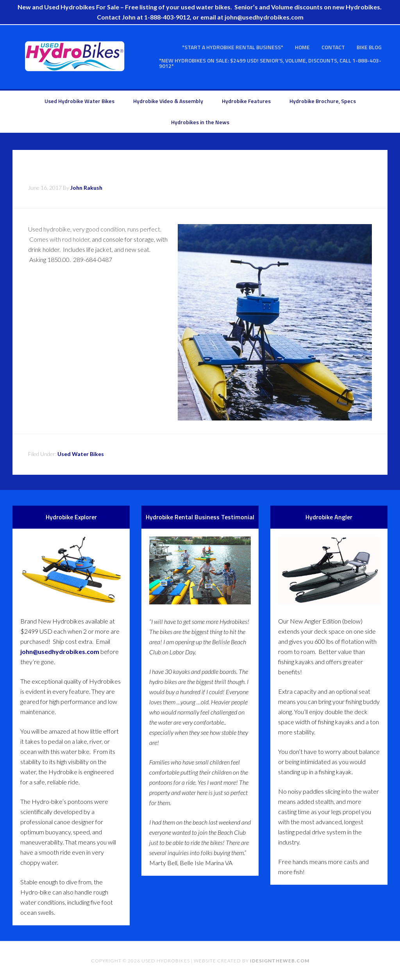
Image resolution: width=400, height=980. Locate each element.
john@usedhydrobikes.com (60, 651)
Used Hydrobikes (75, 56)
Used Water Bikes (81, 454)
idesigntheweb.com (280, 961)
